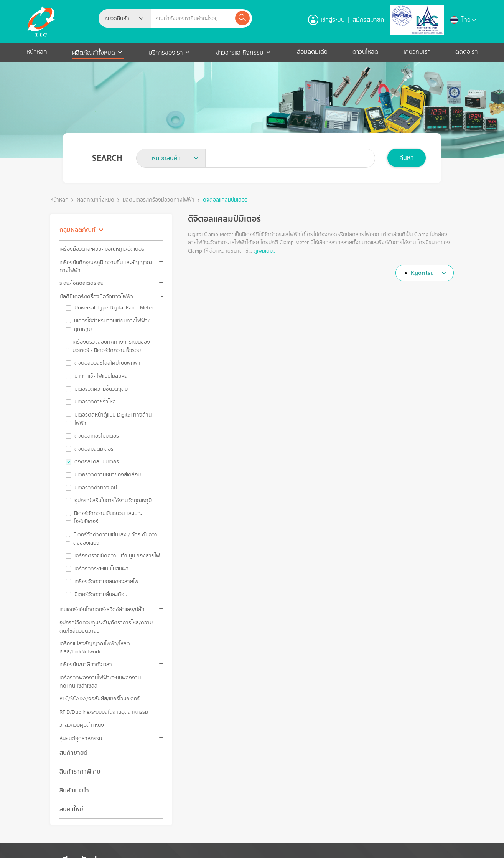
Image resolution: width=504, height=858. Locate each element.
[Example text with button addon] (192, 18)
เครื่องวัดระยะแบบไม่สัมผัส (101, 569)
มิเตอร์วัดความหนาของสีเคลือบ (108, 475)
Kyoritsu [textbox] (422, 273)
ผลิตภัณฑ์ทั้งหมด (94, 53)
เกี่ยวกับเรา (417, 52)
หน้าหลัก (37, 52)
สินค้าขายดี (73, 753)
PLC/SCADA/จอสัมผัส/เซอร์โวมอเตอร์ (100, 698)
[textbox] (119, 18)
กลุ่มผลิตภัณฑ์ (77, 230)
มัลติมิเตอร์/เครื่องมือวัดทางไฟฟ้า (159, 200)
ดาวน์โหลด (365, 52)
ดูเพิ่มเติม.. (264, 251)
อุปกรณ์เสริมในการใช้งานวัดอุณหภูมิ (113, 501)
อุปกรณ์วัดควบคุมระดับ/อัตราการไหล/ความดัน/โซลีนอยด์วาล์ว (106, 627)
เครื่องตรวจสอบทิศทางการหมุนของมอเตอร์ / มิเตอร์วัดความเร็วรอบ (111, 346)
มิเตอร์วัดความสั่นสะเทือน (101, 595)
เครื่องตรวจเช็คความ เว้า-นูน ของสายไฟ (117, 556)
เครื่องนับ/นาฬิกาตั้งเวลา (86, 664)
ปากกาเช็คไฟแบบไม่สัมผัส (101, 376)
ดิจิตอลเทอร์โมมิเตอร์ (97, 436)
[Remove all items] (405, 273)
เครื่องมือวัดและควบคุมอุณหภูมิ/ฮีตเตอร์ (102, 249)
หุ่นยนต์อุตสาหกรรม (81, 738)
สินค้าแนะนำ (74, 790)
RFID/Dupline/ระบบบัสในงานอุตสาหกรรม (104, 712)
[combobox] (125, 18)
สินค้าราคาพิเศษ (80, 772)
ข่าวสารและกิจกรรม (240, 53)
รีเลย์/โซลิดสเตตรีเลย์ (82, 283)
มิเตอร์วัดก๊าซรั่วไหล (95, 402)
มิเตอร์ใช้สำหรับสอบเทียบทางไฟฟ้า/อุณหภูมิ (112, 325)
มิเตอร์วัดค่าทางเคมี (96, 488)
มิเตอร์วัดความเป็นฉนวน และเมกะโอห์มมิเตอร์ (108, 518)
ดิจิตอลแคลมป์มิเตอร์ (225, 200)
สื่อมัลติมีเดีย (312, 52)
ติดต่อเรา (466, 52)
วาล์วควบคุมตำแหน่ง (82, 725)
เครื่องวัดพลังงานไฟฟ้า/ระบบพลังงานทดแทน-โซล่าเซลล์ (100, 682)
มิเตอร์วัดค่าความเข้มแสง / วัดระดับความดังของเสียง (117, 539)
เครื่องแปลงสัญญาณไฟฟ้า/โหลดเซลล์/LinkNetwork (95, 648)
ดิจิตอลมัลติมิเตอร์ (94, 449)
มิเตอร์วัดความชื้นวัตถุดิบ (101, 389)
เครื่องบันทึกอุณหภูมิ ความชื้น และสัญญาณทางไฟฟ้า (106, 266)
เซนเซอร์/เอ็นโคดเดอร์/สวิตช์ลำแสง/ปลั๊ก (102, 609)
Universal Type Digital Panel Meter (114, 308)
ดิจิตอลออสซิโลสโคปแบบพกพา (107, 363)
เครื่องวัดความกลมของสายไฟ (106, 582)
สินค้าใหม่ (71, 809)
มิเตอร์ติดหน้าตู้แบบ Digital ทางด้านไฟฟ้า (113, 419)
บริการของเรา (166, 53)
